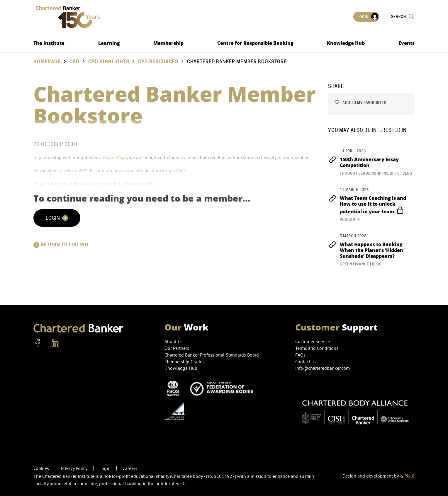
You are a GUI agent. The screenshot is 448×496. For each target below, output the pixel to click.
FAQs (300, 355)
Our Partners (177, 348)
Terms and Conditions (317, 348)
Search (403, 16)
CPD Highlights (109, 62)
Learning (109, 43)
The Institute (49, 43)
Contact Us (306, 362)
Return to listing (61, 245)
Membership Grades (184, 362)
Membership (168, 43)
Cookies (41, 468)
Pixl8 (407, 476)
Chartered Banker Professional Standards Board (212, 355)
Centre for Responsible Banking (255, 43)
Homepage (47, 62)
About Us (174, 341)
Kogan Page (115, 157)
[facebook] (38, 343)
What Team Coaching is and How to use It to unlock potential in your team (367, 205)
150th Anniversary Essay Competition (363, 162)
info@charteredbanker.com (323, 368)
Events (407, 43)
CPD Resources (158, 62)
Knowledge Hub (346, 43)
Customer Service (313, 341)
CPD (74, 62)
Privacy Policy (74, 468)
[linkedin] (55, 343)
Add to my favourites (360, 103)
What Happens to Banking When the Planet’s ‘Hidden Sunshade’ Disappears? (366, 250)
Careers (130, 468)
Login (368, 17)
